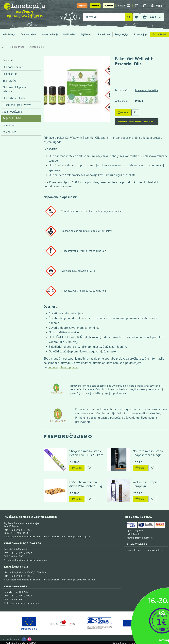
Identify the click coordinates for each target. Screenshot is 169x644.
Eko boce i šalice (13, 67)
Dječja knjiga (122, 34)
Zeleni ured (9, 132)
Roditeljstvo (104, 34)
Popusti (82, 6)
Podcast (95, 6)
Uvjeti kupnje (133, 534)
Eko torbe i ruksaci (14, 98)
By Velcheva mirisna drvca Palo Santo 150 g (86, 484)
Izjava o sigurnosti (136, 530)
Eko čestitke (10, 74)
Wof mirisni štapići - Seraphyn (146, 484)
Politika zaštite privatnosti (140, 538)
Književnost (86, 34)
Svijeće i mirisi (37, 47)
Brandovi (8, 60)
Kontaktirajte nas (156, 550)
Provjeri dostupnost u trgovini (137, 122)
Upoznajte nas (134, 550)
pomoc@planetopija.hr (62, 367)
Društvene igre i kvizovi (17, 105)
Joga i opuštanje (12, 112)
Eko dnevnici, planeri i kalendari (16, 89)
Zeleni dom (9, 125)
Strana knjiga (140, 34)
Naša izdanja (9, 34)
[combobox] (104, 17)
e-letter (124, 6)
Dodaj (123, 112)
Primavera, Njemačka (146, 90)
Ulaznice (109, 6)
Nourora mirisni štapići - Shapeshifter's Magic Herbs (149, 455)
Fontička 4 (9, 592)
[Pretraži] (129, 17)
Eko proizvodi (17, 47)
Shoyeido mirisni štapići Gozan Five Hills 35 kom (86, 453)
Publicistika (69, 34)
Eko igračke (10, 81)
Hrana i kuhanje (50, 34)
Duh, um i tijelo (29, 34)
